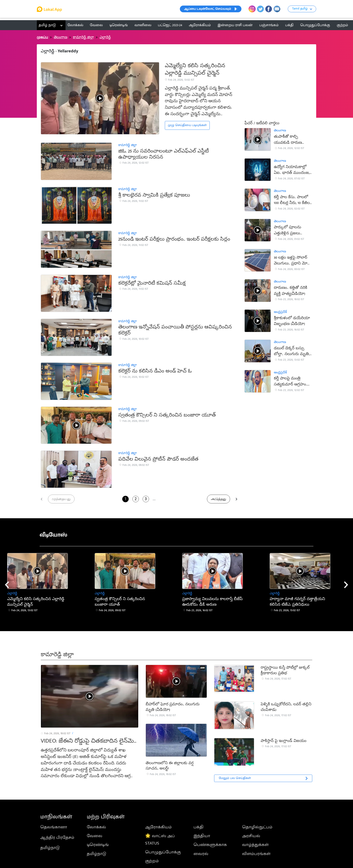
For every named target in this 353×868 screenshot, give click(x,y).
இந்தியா (202, 836)
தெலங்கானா (54, 827)
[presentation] (7, 585)
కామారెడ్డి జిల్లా (83, 37)
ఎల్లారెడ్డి (105, 37)
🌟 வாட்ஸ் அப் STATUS (160, 839)
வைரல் (201, 854)
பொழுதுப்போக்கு (163, 852)
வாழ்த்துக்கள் (255, 845)
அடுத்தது (219, 499)
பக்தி (198, 827)
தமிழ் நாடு (47, 25)
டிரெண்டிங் (98, 845)
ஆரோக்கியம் (158, 827)
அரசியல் (251, 836)
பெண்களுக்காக (210, 845)
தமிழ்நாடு (50, 848)
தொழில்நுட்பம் (257, 827)
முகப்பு (42, 37)
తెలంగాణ (61, 37)
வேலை (95, 836)
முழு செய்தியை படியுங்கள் (187, 125)
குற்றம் (152, 861)
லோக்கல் (96, 827)
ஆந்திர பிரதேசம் (57, 837)
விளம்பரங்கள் (256, 854)
